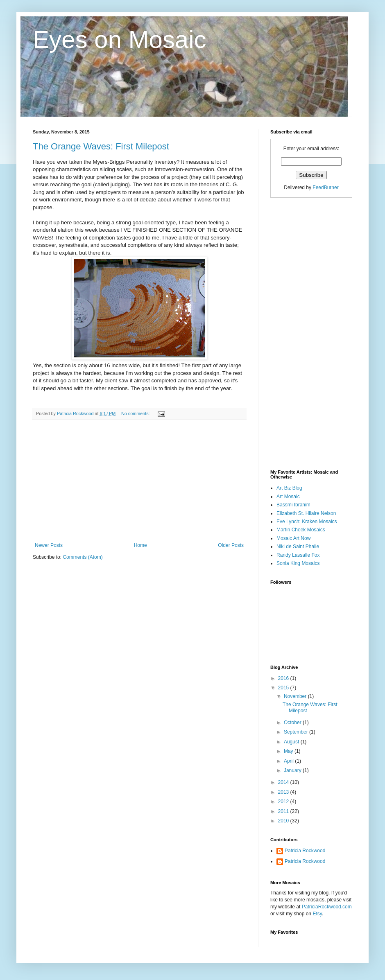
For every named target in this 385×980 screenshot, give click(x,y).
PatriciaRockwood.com (327, 907)
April (289, 761)
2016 (284, 678)
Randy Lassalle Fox (298, 555)
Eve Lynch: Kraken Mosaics (307, 522)
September (297, 732)
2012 (284, 802)
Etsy (317, 914)
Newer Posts (49, 545)
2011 (284, 811)
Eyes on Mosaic (120, 40)
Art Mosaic (288, 497)
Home (140, 545)
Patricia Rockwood (305, 851)
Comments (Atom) (83, 557)
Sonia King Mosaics (298, 563)
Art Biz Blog (289, 488)
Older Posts (231, 545)
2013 (284, 792)
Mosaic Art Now (293, 538)
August (292, 742)
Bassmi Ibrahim (293, 505)
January (293, 770)
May (289, 751)
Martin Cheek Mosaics (301, 530)
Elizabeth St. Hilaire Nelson (306, 513)
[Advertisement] (139, 481)
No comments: (136, 413)
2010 (284, 821)
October (293, 723)
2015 (284, 688)
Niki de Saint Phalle (298, 546)
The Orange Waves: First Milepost (101, 146)
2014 (284, 782)
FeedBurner (325, 187)
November (296, 696)
